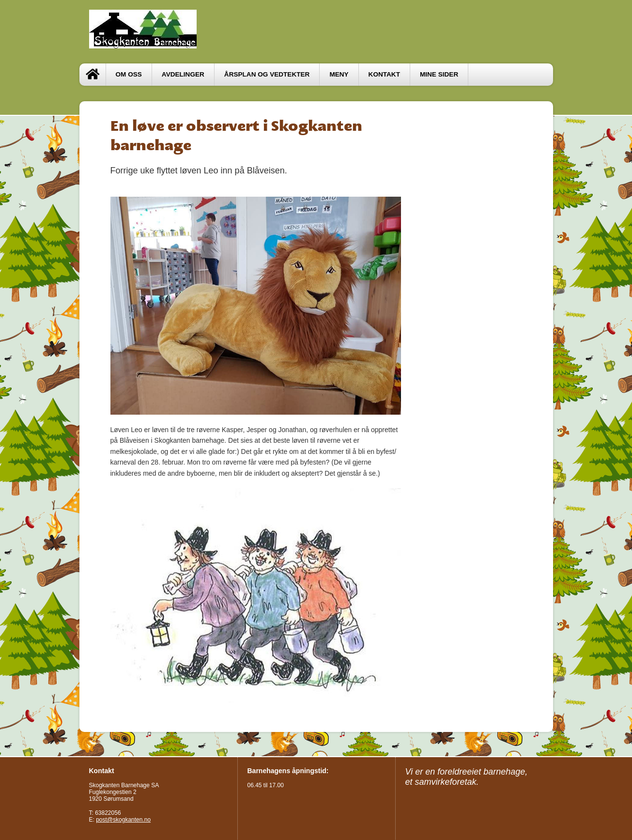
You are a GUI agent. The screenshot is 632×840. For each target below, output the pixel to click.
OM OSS (129, 74)
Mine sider (439, 74)
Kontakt (384, 74)
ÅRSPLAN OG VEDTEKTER (267, 74)
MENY (339, 74)
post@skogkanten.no (123, 820)
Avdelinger (183, 74)
